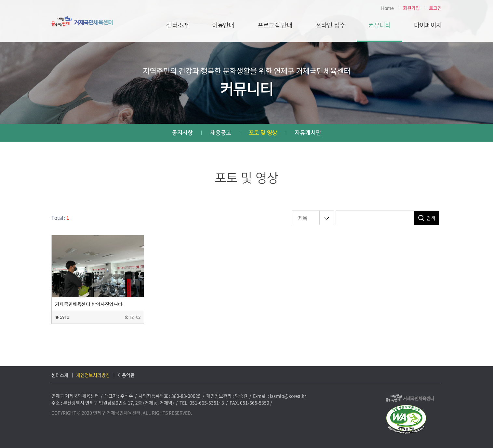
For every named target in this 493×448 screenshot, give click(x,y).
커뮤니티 (380, 26)
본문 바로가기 (0, 0)
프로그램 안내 (275, 26)
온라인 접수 (330, 26)
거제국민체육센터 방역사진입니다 (89, 304)
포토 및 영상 (263, 133)
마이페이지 (428, 26)
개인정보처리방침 (93, 375)
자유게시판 (308, 133)
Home (387, 8)
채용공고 (221, 133)
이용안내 (223, 26)
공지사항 (182, 133)
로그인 (435, 8)
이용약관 (126, 375)
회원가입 (411, 8)
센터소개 (178, 26)
